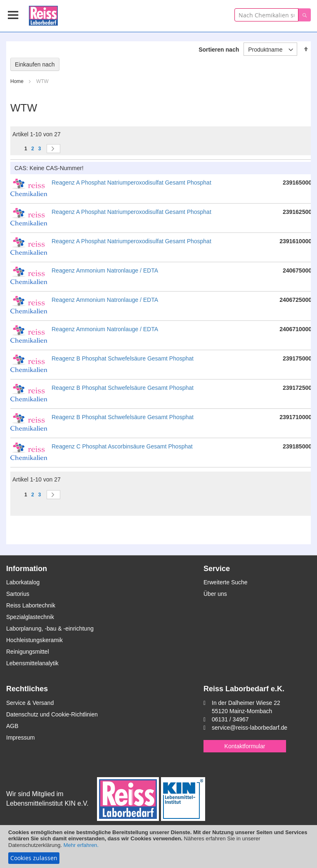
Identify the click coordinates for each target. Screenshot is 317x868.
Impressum (20, 738)
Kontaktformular (245, 746)
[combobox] (266, 15)
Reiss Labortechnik (31, 605)
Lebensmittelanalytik (32, 663)
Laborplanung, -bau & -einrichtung (50, 628)
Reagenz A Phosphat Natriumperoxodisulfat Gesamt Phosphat (131, 183)
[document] (158, 847)
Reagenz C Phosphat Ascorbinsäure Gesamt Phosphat (122, 446)
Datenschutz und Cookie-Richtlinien (52, 714)
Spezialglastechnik (30, 617)
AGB (12, 726)
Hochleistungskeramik (34, 640)
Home (18, 81)
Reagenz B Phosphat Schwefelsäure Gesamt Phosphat (123, 358)
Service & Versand (30, 703)
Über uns (215, 594)
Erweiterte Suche (226, 582)
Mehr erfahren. (81, 845)
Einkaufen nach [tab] (35, 64)
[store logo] (43, 14)
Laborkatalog (23, 582)
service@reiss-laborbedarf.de (250, 728)
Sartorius (18, 594)
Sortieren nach (219, 50)
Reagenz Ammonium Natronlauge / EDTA (105, 270)
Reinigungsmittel (28, 652)
